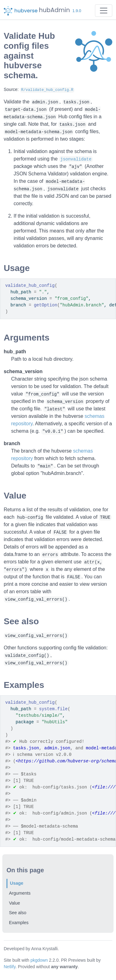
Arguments (20, 893)
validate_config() (27, 656)
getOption (45, 305)
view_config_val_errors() (36, 599)
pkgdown (39, 960)
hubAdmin (54, 10)
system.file (53, 709)
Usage (17, 883)
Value (15, 903)
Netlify (10, 967)
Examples (19, 923)
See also (18, 913)
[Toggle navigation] (104, 11)
